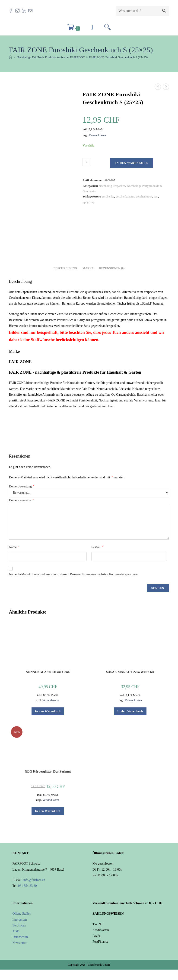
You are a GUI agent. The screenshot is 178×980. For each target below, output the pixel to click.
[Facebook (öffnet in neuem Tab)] (12, 11)
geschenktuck (144, 196)
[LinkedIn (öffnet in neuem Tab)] (25, 11)
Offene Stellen (22, 914)
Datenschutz (20, 937)
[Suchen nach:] (107, 29)
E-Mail (97, 547)
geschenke (108, 196)
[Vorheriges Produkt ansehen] (158, 87)
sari (156, 196)
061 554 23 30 (27, 886)
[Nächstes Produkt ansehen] (166, 87)
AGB (16, 931)
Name (14, 547)
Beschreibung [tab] (65, 268)
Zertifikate (19, 925)
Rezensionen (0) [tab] (112, 268)
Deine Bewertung (22, 487)
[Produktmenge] (87, 162)
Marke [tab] (88, 268)
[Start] (10, 57)
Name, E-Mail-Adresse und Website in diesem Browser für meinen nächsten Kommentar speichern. (74, 574)
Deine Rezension (21, 500)
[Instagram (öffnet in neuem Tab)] (19, 11)
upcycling (88, 202)
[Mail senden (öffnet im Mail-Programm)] (32, 11)
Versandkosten (97, 135)
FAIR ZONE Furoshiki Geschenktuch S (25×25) (118, 57)
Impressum (19, 920)
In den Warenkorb (131, 163)
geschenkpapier (125, 196)
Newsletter (19, 943)
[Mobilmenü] (92, 29)
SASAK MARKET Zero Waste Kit (130, 672)
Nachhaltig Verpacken (112, 186)
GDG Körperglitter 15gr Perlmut (48, 772)
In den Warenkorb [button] (48, 711)
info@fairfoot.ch (34, 880)
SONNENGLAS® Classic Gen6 (48, 672)
